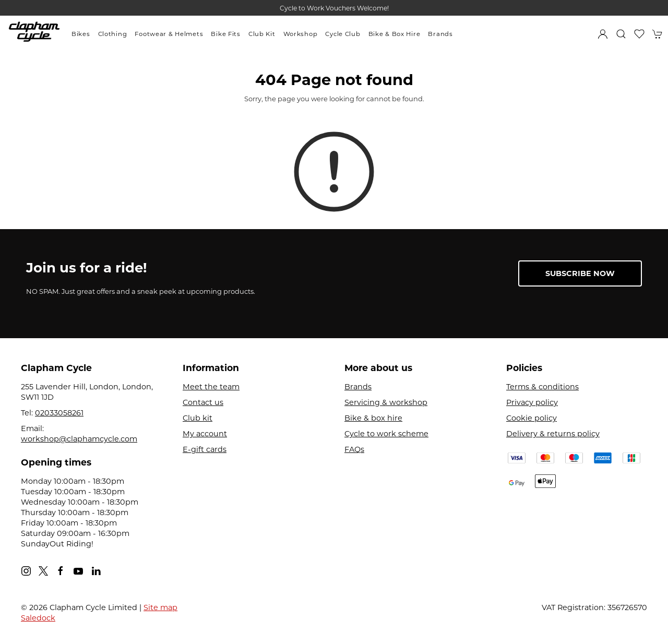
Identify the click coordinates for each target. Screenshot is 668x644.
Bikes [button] (81, 34)
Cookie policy (532, 418)
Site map (160, 607)
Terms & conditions (542, 387)
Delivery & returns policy (553, 434)
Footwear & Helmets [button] (169, 34)
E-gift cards (205, 449)
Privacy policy (532, 402)
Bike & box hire (373, 418)
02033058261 (59, 413)
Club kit (198, 418)
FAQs (354, 449)
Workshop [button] (301, 34)
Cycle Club (343, 34)
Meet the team (211, 387)
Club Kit (262, 34)
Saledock (38, 618)
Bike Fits (225, 34)
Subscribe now (580, 273)
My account (205, 434)
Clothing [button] (113, 34)
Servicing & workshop (386, 402)
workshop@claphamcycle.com (79, 439)
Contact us (203, 402)
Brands (440, 34)
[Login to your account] (603, 34)
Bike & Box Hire (395, 34)
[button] (621, 34)
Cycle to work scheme (386, 434)
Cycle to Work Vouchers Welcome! (334, 8)
